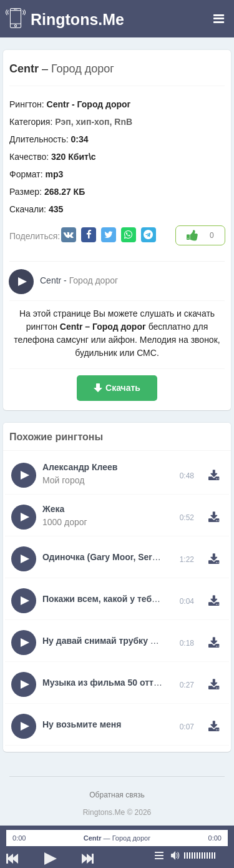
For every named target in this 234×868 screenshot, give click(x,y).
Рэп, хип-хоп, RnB (94, 122)
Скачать (123, 388)
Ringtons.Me (77, 19)
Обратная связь (117, 795)
